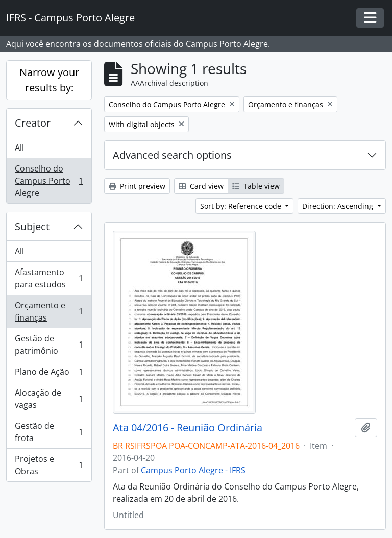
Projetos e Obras (49, 465)
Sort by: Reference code (242, 206)
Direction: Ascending (339, 206)
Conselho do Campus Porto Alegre (49, 181)
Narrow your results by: (49, 80)
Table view (256, 186)
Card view (201, 186)
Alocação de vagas (49, 399)
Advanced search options (172, 155)
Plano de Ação (49, 374)
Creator (33, 123)
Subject (32, 226)
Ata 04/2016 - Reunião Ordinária (188, 428)
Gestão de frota (49, 432)
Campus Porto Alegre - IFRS (193, 470)
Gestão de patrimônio (49, 345)
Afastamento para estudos (49, 278)
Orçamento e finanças (49, 311)
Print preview (137, 186)
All (19, 148)
